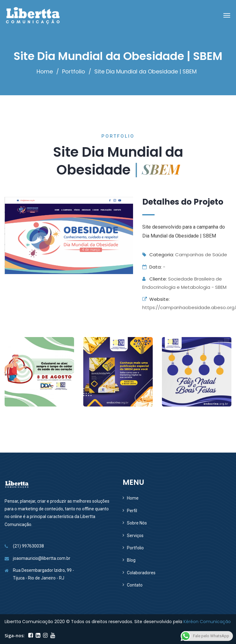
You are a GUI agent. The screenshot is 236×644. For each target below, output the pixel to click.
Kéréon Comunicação (207, 622)
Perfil (132, 511)
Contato (135, 585)
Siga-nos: (15, 636)
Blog (131, 560)
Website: (156, 299)
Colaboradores (141, 573)
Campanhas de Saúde (201, 255)
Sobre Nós (137, 523)
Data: (152, 267)
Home (45, 71)
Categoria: (158, 255)
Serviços (135, 536)
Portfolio (74, 71)
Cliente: (155, 279)
